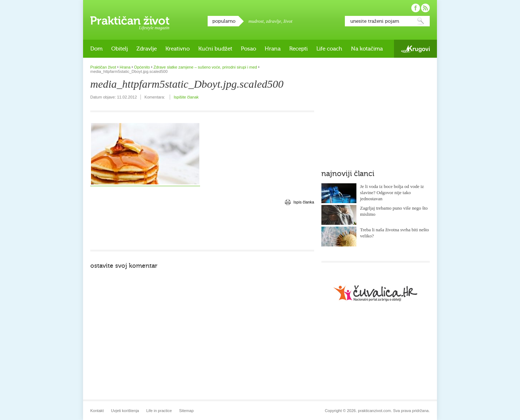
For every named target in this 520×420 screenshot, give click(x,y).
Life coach (329, 49)
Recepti (298, 49)
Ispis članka (304, 202)
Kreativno (177, 49)
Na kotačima (367, 49)
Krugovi (415, 49)
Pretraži (421, 21)
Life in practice (159, 411)
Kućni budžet (215, 49)
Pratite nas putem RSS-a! (425, 8)
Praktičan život (130, 21)
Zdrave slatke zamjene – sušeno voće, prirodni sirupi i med (205, 67)
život (288, 21)
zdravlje (274, 21)
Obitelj (120, 49)
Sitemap (186, 411)
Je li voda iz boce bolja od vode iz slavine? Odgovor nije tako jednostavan (392, 192)
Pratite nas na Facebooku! (416, 8)
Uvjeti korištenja (125, 411)
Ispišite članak (186, 97)
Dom (96, 49)
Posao (248, 49)
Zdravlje (147, 49)
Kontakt (97, 411)
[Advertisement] (202, 228)
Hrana (273, 49)
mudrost (256, 21)
